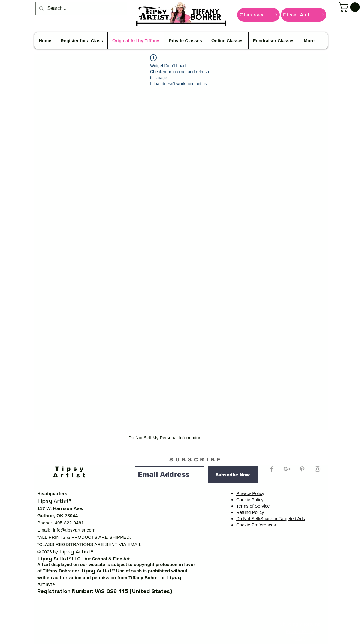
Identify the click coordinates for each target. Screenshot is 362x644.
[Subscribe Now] (233, 475)
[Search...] (81, 9)
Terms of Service (253, 506)
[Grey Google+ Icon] (287, 469)
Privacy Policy (250, 493)
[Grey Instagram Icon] (318, 469)
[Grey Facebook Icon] (272, 469)
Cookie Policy (250, 500)
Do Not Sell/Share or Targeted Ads (271, 519)
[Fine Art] (304, 15)
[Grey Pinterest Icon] (302, 469)
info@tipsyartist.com (74, 530)
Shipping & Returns (300, 624)
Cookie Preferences (256, 525)
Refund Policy (250, 512)
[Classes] (258, 15)
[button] (350, 7)
